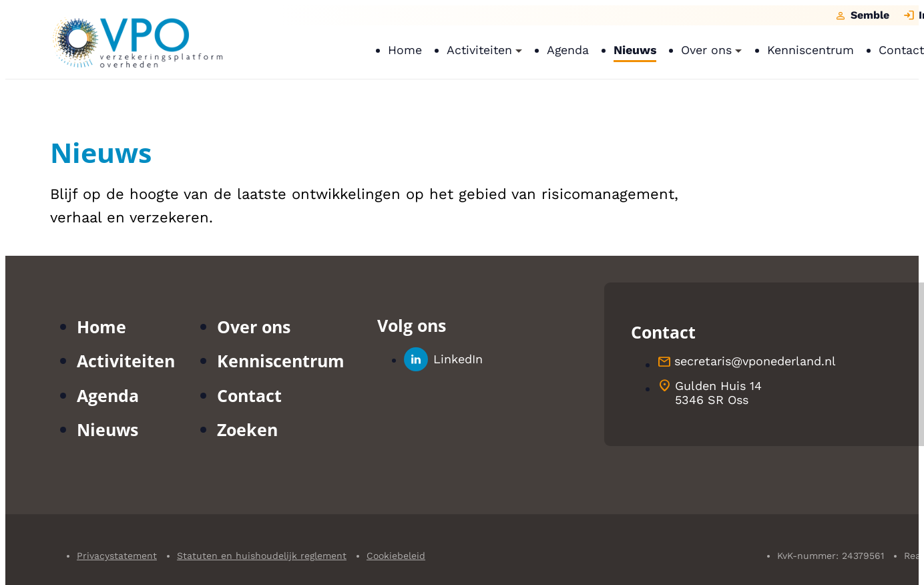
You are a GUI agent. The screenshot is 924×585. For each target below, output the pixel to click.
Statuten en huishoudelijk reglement (262, 556)
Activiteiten (126, 361)
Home (101, 327)
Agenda (108, 395)
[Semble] (862, 15)
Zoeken (247, 429)
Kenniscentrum (281, 361)
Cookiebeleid (396, 556)
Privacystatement (117, 556)
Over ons (254, 327)
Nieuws (107, 429)
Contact (249, 395)
